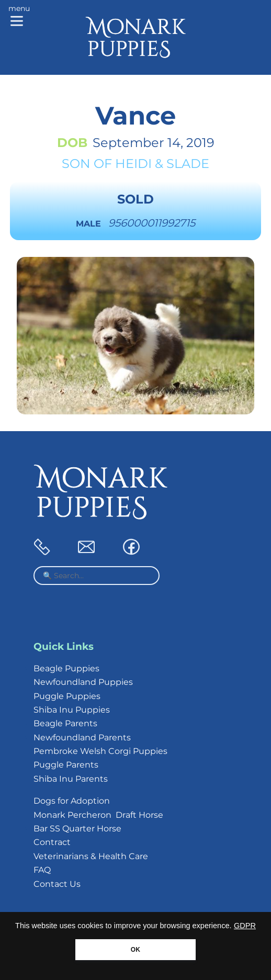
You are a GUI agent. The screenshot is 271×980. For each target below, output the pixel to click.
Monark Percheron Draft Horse (98, 815)
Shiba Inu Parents (71, 779)
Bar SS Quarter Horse (77, 829)
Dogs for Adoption (72, 801)
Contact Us (57, 884)
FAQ (42, 870)
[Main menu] (19, 17)
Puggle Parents (66, 765)
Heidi (133, 164)
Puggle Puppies (67, 696)
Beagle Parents (65, 723)
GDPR (245, 926)
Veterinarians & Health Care (91, 856)
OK (135, 950)
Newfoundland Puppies (83, 682)
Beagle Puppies (66, 668)
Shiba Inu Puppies (72, 710)
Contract (52, 842)
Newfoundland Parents (82, 737)
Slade (188, 164)
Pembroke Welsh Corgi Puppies (100, 751)
